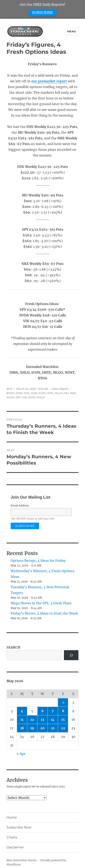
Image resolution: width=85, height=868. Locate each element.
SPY (19, 397)
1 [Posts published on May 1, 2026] (63, 702)
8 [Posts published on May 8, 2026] (63, 711)
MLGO (59, 393)
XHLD (41, 397)
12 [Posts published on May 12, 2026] (32, 719)
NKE (73, 393)
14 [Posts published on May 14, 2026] (53, 719)
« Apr (21, 754)
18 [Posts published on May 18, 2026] (22, 728)
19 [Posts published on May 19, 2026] (32, 728)
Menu (72, 31)
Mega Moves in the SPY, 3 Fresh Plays (41, 603)
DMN (19, 393)
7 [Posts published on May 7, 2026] (53, 711)
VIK (25, 397)
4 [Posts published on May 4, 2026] (22, 711)
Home (12, 817)
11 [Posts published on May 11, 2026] (22, 719)
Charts (12, 837)
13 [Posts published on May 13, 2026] (42, 719)
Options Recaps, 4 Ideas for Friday (38, 561)
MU (67, 393)
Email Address (20, 506)
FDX (27, 393)
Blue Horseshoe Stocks (22, 860)
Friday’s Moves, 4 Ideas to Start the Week (44, 613)
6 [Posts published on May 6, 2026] (42, 711)
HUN (34, 393)
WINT (32, 397)
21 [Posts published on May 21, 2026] (53, 728)
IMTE (50, 393)
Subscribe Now (19, 827)
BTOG (10, 393)
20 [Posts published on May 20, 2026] (42, 728)
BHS (10, 389)
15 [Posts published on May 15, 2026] (63, 719)
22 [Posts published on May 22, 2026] (63, 728)
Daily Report (60, 389)
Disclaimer (15, 847)
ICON (42, 393)
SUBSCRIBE (42, 13)
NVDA (11, 397)
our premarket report (49, 81)
